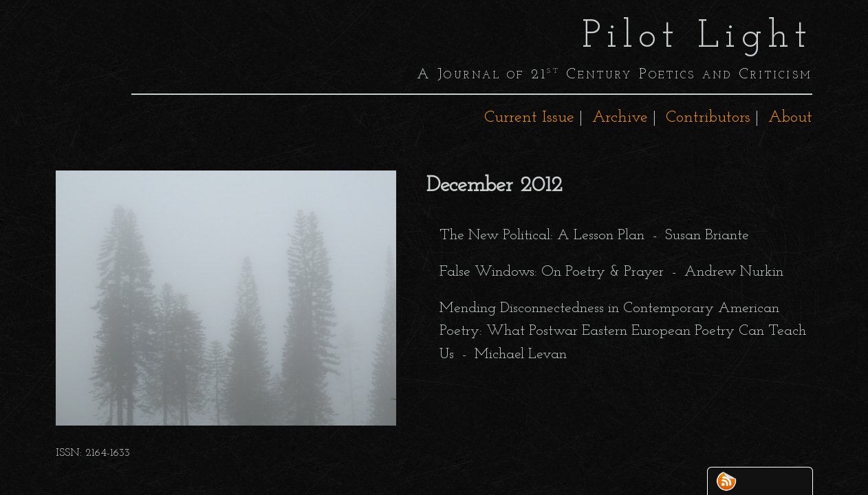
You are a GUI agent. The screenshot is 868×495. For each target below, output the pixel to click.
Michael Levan (521, 354)
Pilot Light (697, 37)
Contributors (708, 118)
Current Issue (529, 118)
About (790, 118)
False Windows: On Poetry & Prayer (552, 272)
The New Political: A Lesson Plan (542, 235)
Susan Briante (707, 235)
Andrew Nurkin (734, 272)
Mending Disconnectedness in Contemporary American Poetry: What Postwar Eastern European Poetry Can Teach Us (623, 331)
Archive (620, 118)
